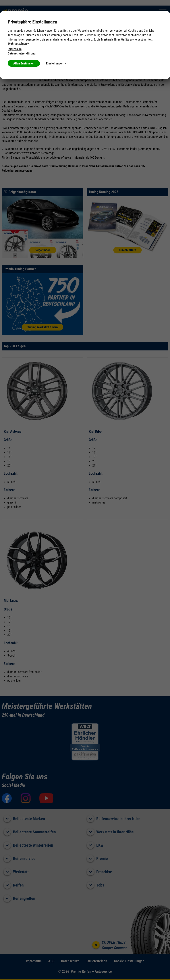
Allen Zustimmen (24, 63)
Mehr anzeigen (18, 44)
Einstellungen (56, 63)
